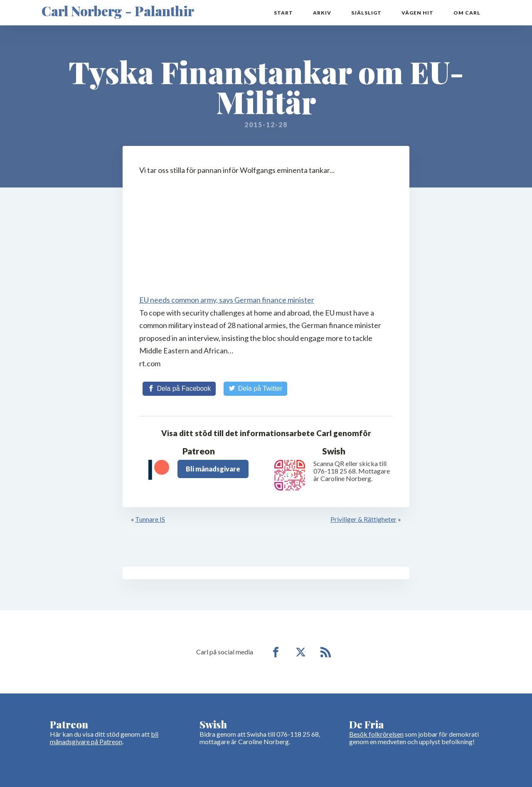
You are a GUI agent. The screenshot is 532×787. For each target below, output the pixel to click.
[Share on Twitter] (255, 389)
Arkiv (322, 13)
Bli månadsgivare (213, 469)
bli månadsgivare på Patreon (104, 738)
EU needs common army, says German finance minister (227, 300)
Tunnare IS (150, 519)
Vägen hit (417, 13)
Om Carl (467, 13)
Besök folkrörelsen (376, 734)
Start (283, 13)
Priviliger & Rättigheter (363, 519)
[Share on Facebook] (179, 389)
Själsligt (366, 13)
